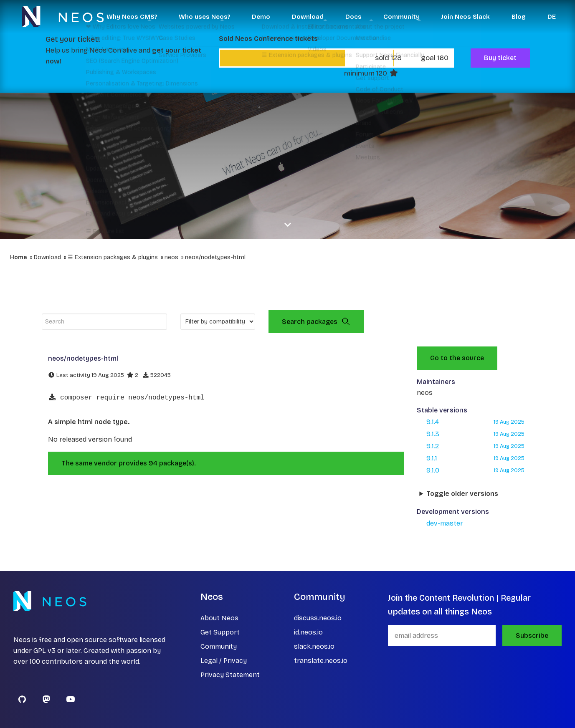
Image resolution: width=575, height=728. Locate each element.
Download (47, 257)
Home (19, 257)
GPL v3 (44, 651)
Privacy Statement (230, 675)
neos (171, 257)
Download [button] (308, 17)
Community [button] (401, 17)
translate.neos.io (321, 661)
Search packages (316, 321)
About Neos (219, 618)
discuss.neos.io (318, 618)
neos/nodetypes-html (215, 257)
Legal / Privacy (224, 661)
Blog (519, 17)
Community (219, 646)
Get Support (220, 632)
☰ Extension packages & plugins (113, 257)
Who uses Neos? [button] (204, 17)
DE (552, 17)
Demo (261, 17)
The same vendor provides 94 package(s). (129, 463)
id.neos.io (308, 632)
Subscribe (532, 636)
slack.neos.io (314, 646)
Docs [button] (353, 17)
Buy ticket (500, 58)
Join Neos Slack (466, 17)
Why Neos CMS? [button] (132, 17)
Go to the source (457, 358)
